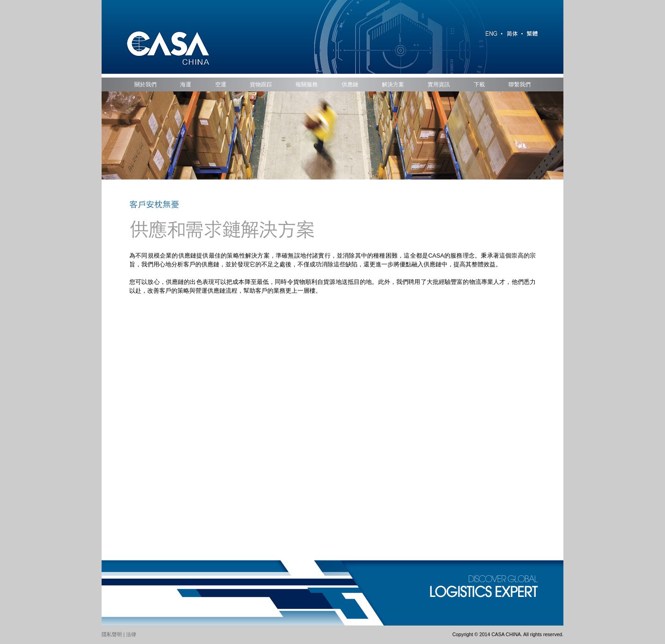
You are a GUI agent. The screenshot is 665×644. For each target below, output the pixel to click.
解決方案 (393, 84)
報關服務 (307, 84)
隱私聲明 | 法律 (119, 634)
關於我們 (145, 84)
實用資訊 (439, 84)
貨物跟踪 (261, 84)
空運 (221, 84)
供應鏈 (350, 84)
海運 (186, 84)
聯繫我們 (520, 84)
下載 (479, 84)
